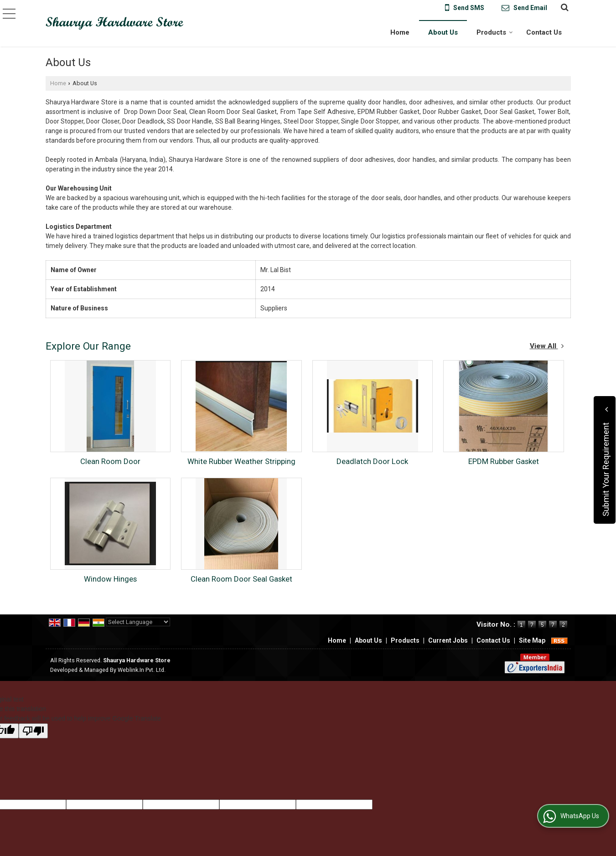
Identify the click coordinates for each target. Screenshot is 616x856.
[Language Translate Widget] (138, 622)
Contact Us (544, 32)
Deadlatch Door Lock (372, 461)
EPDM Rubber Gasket (504, 461)
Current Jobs (448, 640)
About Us (443, 32)
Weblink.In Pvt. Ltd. (142, 670)
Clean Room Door (110, 461)
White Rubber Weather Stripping (241, 461)
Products (495, 32)
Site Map (532, 640)
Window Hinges (110, 579)
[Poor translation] (33, 731)
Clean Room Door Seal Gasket (241, 579)
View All (547, 346)
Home (400, 32)
